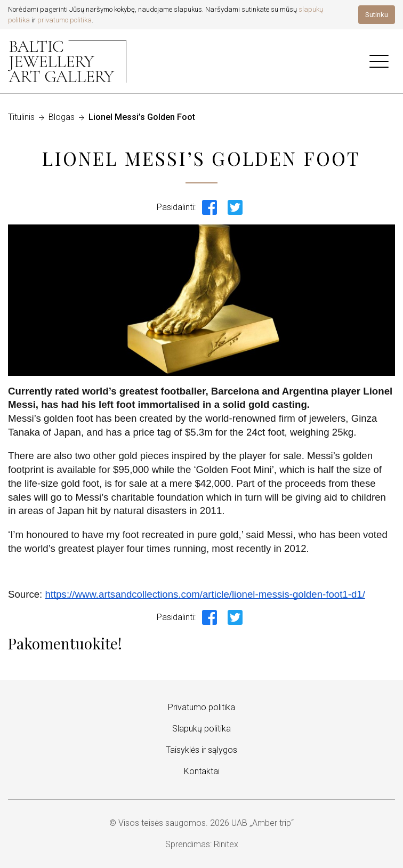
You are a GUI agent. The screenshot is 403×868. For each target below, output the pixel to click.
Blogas (62, 117)
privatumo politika (65, 20)
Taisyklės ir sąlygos (201, 750)
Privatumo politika (201, 707)
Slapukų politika (201, 729)
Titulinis (21, 117)
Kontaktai (202, 771)
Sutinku (377, 15)
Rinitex (226, 844)
